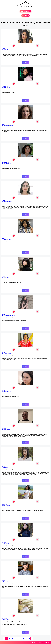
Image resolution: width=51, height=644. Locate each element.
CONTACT (48, 642)
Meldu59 (4, 542)
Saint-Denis (4, 87)
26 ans (8, 543)
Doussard (4, 505)
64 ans (9, 353)
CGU (35, 642)
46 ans (10, 201)
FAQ (32, 642)
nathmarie (4, 466)
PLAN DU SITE (41, 642)
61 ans (8, 429)
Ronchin (4, 543)
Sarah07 (4, 238)
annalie (3, 276)
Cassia (3, 352)
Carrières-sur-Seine (6, 315)
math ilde (4, 314)
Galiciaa (4, 390)
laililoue (4, 48)
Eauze (3, 49)
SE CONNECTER (25, 16)
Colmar (3, 277)
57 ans (6, 581)
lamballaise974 (5, 86)
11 (32, 638)
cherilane (4, 200)
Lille (3, 467)
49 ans (9, 163)
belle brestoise (5, 162)
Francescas (4, 239)
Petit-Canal (4, 353)
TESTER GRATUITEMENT (26, 11)
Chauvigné (4, 163)
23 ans (9, 87)
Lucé (3, 581)
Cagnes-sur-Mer (5, 125)
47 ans (7, 49)
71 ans (8, 619)
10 (29, 638)
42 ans (9, 505)
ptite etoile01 (5, 504)
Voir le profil (25, 62)
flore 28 (3, 580)
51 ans (12, 125)
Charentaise (5, 618)
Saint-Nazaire (5, 201)
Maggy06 (4, 124)
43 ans (6, 467)
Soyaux (3, 619)
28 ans (13, 315)
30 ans (9, 239)
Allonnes (4, 429)
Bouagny (4, 428)
